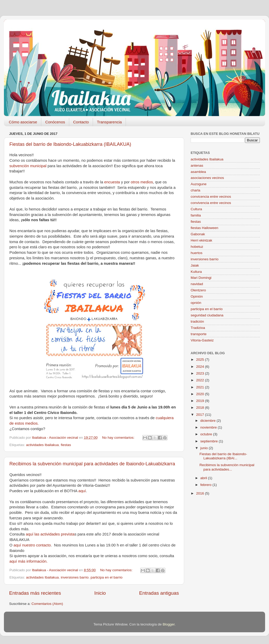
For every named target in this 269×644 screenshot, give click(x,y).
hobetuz (197, 247)
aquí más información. (28, 561)
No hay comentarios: (119, 438)
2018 (201, 408)
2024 (201, 367)
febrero (206, 485)
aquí (82, 491)
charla (195, 190)
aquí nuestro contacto (32, 545)
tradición (197, 321)
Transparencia (109, 122)
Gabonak (198, 234)
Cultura (196, 209)
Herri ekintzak (201, 240)
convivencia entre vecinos (211, 203)
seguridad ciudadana (207, 315)
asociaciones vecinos (207, 178)
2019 (201, 401)
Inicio (100, 593)
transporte (199, 334)
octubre (207, 434)
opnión (196, 303)
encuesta (113, 182)
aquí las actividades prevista (50, 534)
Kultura (196, 272)
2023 (201, 373)
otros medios (142, 182)
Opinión (197, 296)
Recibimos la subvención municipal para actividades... (227, 467)
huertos (197, 253)
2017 (201, 415)
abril (204, 478)
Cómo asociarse (23, 122)
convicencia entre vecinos (211, 197)
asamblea (198, 172)
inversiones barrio (75, 577)
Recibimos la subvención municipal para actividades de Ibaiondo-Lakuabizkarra (92, 464)
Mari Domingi (201, 278)
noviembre (209, 427)
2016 (201, 493)
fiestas (66, 445)
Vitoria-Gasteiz (202, 340)
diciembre (208, 421)
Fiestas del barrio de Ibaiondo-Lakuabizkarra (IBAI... (223, 456)
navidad (197, 284)
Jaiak (195, 265)
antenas (197, 165)
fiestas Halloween (204, 228)
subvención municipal (28, 166)
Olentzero (198, 290)
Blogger (169, 624)
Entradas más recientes (35, 593)
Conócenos (55, 122)
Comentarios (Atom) (47, 604)
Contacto (81, 122)
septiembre (210, 441)
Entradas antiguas (159, 593)
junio (204, 448)
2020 (201, 394)
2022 (201, 380)
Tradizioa (198, 328)
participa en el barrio (107, 577)
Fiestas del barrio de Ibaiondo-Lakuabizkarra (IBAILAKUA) (70, 144)
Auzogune (199, 184)
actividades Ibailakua (42, 445)
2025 (201, 360)
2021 (201, 387)
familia (196, 215)
